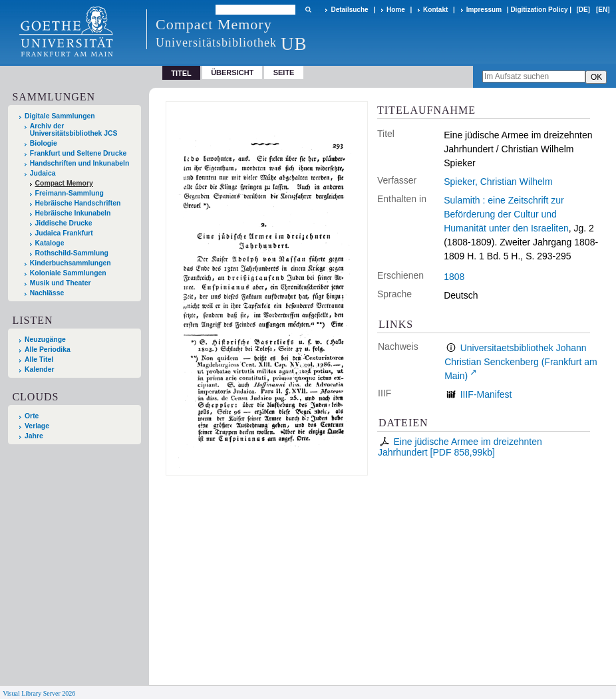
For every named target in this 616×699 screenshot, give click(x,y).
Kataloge (50, 243)
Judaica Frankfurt (64, 233)
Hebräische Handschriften (78, 203)
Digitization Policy (539, 10)
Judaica (43, 173)
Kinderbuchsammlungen (71, 263)
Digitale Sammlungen (60, 116)
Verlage (37, 426)
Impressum (484, 10)
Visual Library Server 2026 (39, 693)
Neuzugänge (45, 340)
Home (396, 10)
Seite (284, 72)
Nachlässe (47, 293)
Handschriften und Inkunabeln (80, 163)
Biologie (44, 143)
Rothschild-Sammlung (72, 253)
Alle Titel (39, 359)
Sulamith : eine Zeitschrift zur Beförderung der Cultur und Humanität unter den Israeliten (506, 214)
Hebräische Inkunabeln (73, 213)
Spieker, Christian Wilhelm (498, 182)
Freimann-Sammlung (70, 193)
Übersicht (232, 72)
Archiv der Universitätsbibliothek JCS (74, 130)
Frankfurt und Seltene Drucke (78, 153)
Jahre (34, 436)
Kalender (39, 369)
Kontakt (435, 10)
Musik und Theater (61, 283)
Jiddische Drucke (64, 223)
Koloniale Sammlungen (68, 273)
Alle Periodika (48, 349)
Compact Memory (64, 183)
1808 (454, 277)
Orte (32, 416)
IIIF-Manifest (486, 394)
